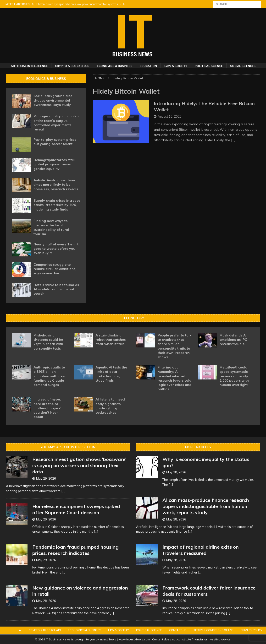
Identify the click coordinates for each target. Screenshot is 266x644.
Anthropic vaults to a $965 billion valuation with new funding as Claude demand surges (49, 376)
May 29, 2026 (46, 478)
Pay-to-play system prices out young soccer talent (55, 142)
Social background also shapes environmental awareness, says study (53, 100)
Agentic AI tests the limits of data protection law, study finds (111, 374)
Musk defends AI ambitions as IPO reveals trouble (234, 340)
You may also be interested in (68, 447)
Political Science (209, 66)
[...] (63, 491)
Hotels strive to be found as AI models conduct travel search (56, 289)
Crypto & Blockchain (72, 66)
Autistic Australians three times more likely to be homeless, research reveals (56, 184)
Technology (133, 318)
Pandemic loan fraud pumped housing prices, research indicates (75, 550)
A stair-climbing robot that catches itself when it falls (111, 340)
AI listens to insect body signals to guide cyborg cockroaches (110, 406)
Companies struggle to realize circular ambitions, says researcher (55, 269)
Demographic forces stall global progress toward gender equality (54, 164)
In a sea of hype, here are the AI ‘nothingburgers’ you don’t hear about (47, 408)
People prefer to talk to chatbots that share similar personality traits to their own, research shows (175, 346)
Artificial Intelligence (29, 66)
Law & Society (176, 66)
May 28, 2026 (46, 601)
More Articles (198, 447)
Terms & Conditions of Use (213, 630)
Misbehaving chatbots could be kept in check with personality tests (48, 342)
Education (148, 66)
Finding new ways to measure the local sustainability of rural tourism (51, 227)
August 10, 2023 (170, 116)
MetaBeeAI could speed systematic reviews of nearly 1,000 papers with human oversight (234, 376)
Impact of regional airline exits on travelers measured (201, 550)
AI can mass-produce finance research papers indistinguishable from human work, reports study (206, 506)
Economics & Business (115, 66)
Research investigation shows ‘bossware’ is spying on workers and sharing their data (79, 465)
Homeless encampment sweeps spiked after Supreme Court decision (76, 509)
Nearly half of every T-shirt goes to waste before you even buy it (56, 249)
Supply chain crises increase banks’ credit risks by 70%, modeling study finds (57, 205)
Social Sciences (243, 66)
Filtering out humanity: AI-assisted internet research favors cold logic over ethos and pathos (175, 378)
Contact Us (178, 630)
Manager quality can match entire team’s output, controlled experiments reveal (56, 123)
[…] (233, 140)
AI (20, 630)
